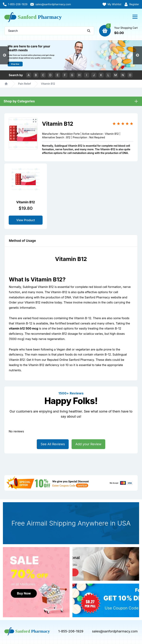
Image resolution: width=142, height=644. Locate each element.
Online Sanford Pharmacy (77, 360)
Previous (5, 55)
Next (137, 55)
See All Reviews (53, 444)
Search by (16, 75)
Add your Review (88, 444)
